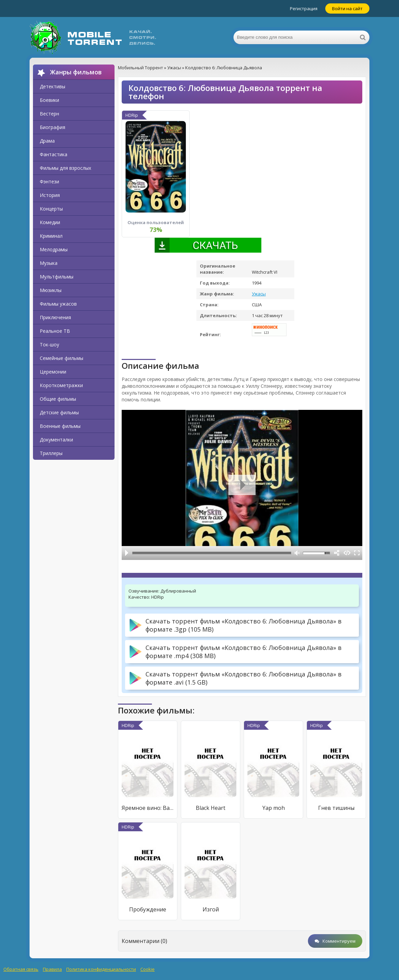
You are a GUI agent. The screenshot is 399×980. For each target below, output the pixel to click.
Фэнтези (49, 182)
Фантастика (54, 154)
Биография (53, 127)
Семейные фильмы (62, 358)
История (50, 195)
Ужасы (259, 294)
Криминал (51, 236)
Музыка (49, 263)
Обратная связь (21, 969)
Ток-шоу (49, 344)
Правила (52, 969)
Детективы (53, 86)
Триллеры (51, 453)
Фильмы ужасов (58, 304)
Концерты (51, 209)
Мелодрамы (54, 249)
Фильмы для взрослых (65, 168)
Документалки (56, 440)
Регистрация (304, 8)
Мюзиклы (51, 290)
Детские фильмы (59, 412)
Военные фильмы (60, 426)
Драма (47, 141)
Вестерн (49, 114)
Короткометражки (61, 385)
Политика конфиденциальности (101, 969)
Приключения (55, 317)
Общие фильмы (58, 399)
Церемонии (53, 372)
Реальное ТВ (55, 331)
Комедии (50, 222)
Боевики (49, 100)
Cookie (148, 969)
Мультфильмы (57, 277)
